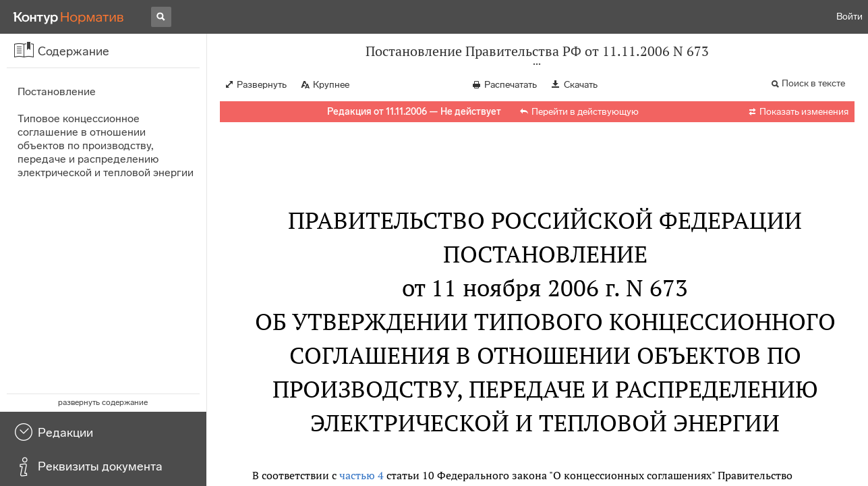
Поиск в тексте (813, 83)
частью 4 (361, 475)
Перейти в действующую (585, 112)
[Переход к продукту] (69, 17)
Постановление (57, 91)
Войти (849, 17)
